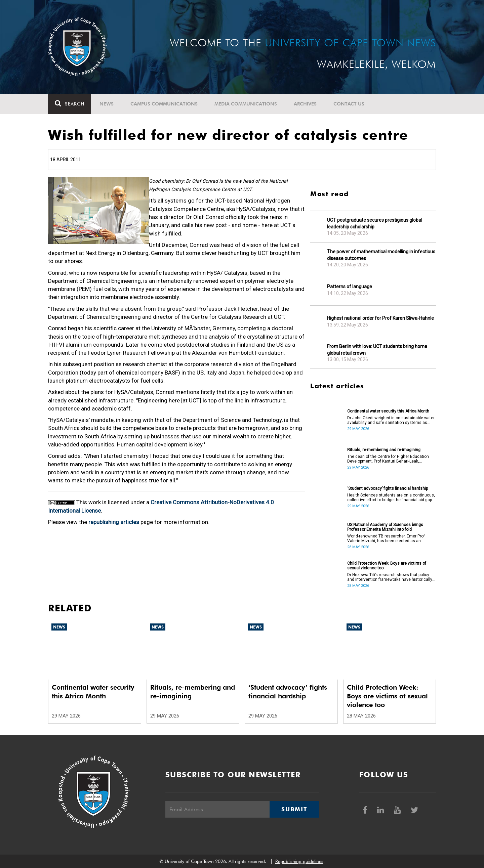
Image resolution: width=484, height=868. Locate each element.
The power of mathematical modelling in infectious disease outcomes (381, 255)
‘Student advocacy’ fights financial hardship (388, 488)
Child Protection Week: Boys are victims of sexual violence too (387, 566)
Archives (305, 104)
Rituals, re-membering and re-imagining (384, 450)
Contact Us (349, 104)
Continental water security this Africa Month (388, 411)
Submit (294, 809)
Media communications (246, 104)
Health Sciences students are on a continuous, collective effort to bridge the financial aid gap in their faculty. (391, 497)
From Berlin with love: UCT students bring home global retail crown (377, 350)
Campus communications (164, 104)
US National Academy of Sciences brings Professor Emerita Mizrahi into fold (385, 527)
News (107, 104)
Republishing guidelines (299, 861)
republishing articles (114, 522)
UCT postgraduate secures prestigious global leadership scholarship (375, 223)
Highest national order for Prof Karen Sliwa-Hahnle (380, 318)
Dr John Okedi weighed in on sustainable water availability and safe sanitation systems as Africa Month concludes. (391, 420)
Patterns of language (350, 287)
